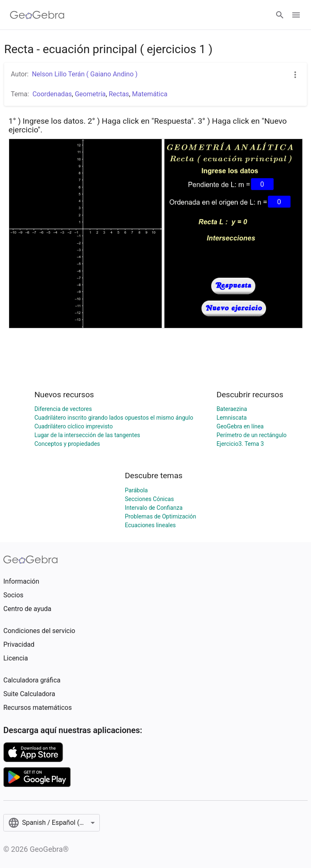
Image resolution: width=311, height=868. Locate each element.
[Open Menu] (296, 15)
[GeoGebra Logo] (37, 15)
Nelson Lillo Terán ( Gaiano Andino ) (85, 74)
